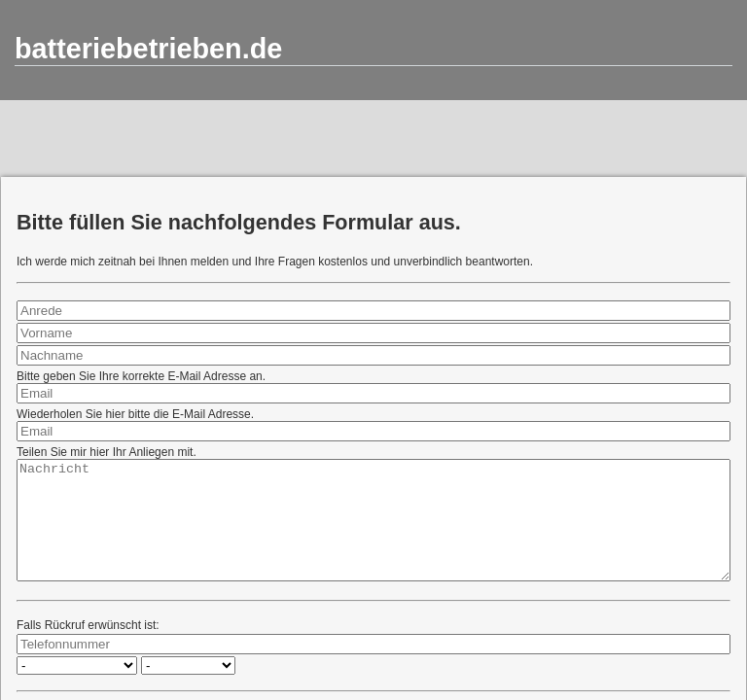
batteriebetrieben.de (148, 49)
